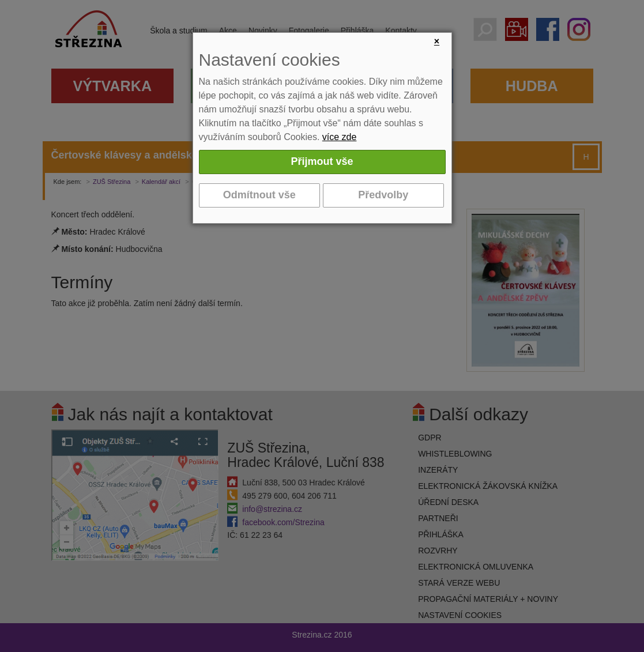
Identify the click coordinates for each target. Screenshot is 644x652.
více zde (340, 137)
